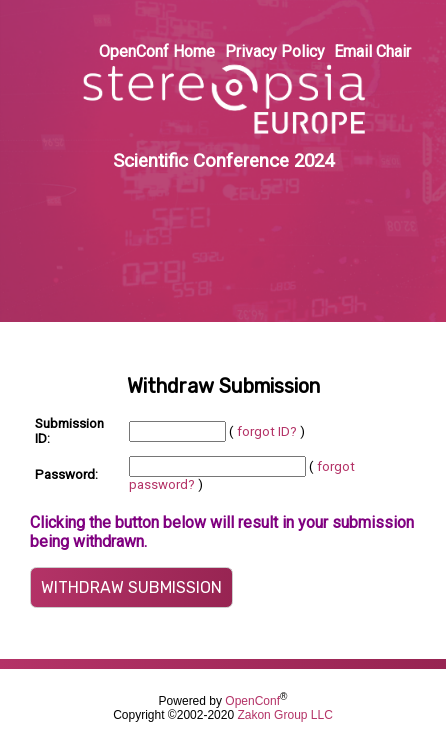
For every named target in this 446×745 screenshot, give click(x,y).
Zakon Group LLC (284, 715)
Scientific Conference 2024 (223, 161)
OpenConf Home (157, 51)
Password (65, 474)
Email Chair (372, 51)
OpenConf (252, 701)
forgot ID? (267, 431)
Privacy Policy (275, 51)
